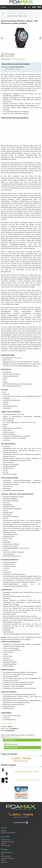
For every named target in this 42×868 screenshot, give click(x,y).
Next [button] (40, 38)
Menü (4, 7)
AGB (2, 854)
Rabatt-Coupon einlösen (8, 833)
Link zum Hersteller (7, 723)
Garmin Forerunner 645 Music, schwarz (17, 16)
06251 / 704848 (22, 758)
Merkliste (4, 831)
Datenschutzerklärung (7, 858)
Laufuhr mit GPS (11, 747)
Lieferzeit (4, 843)
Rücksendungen (6, 845)
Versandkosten (5, 840)
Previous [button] (2, 38)
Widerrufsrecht (5, 856)
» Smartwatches (9, 740)
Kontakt (3, 860)
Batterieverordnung (7, 852)
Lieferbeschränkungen (8, 842)
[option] (21, 38)
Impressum (4, 862)
